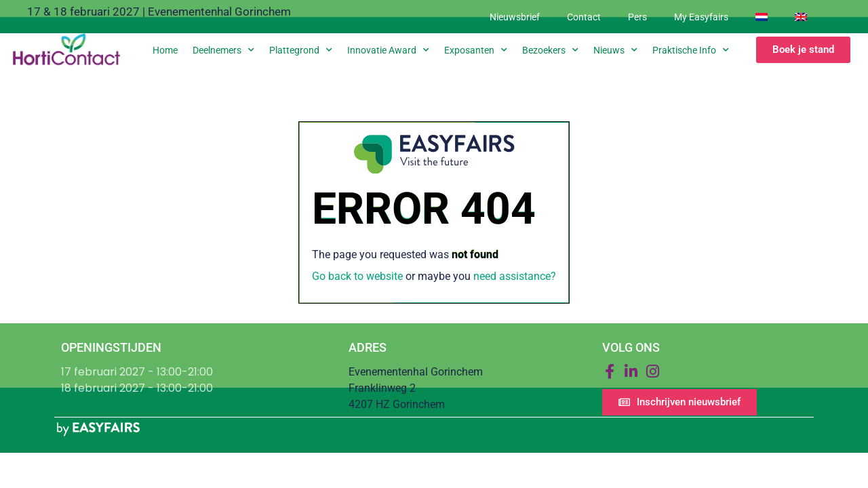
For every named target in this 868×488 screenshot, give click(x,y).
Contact (584, 17)
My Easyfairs (701, 17)
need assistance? (515, 276)
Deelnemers (223, 50)
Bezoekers (550, 50)
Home (165, 50)
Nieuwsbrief (515, 17)
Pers (637, 17)
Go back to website (357, 276)
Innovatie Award (388, 50)
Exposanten (476, 50)
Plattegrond (301, 50)
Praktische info (691, 50)
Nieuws (615, 50)
